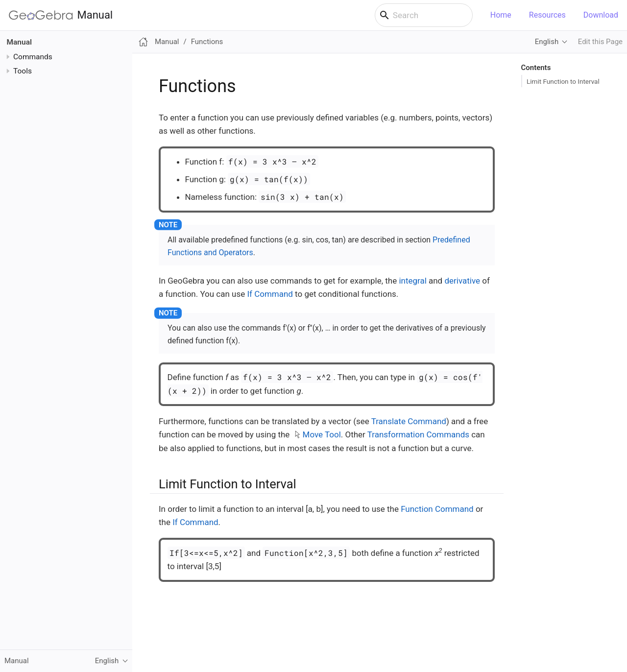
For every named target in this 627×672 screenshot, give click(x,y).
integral (412, 281)
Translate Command (409, 421)
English (547, 42)
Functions (207, 42)
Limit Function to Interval (563, 81)
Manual (61, 15)
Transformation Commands (418, 434)
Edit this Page (600, 42)
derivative (462, 281)
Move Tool (322, 434)
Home (501, 15)
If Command (270, 294)
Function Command (437, 509)
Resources (547, 15)
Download (601, 15)
